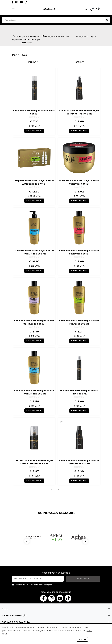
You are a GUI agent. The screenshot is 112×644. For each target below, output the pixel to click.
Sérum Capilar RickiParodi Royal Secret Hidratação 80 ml (34, 462)
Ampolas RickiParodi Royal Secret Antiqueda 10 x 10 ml (34, 182)
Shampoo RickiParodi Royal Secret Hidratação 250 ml (79, 462)
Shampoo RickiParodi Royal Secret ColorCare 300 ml (79, 252)
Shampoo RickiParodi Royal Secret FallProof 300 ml (79, 322)
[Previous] (27, 541)
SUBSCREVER (83, 579)
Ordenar (33, 62)
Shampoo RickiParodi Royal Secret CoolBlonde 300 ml (34, 322)
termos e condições (44, 585)
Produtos (19, 55)
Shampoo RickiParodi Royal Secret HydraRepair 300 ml (34, 392)
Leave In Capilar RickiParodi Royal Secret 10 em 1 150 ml (79, 112)
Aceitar (82, 639)
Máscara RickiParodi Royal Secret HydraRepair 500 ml (34, 252)
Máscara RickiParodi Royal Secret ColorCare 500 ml (79, 182)
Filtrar (79, 62)
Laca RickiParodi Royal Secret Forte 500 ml (34, 112)
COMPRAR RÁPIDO (34, 131)
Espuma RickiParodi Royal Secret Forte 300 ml (79, 392)
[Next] (85, 541)
